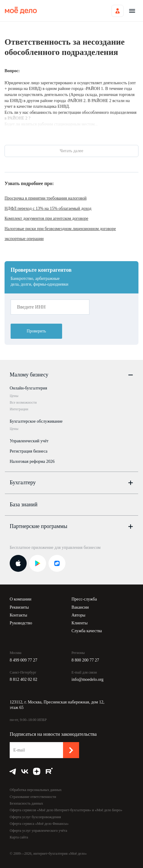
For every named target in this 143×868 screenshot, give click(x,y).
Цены (14, 396)
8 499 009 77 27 (23, 660)
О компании (20, 599)
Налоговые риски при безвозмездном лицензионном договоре (60, 229)
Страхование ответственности (33, 797)
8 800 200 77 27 (85, 660)
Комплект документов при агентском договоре (46, 218)
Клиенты (80, 623)
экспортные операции (24, 239)
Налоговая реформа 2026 (32, 461)
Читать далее (71, 151)
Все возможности (23, 402)
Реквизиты (19, 607)
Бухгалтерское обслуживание (36, 421)
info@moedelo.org (88, 679)
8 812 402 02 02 (23, 679)
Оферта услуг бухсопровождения (35, 817)
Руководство (21, 623)
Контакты (18, 615)
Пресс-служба (84, 599)
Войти (118, 11)
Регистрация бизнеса (29, 451)
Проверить (36, 331)
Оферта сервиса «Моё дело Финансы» (39, 824)
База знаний (24, 504)
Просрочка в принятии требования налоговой (46, 198)
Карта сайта (19, 837)
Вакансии (80, 607)
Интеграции (19, 409)
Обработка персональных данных (36, 790)
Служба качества (87, 631)
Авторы (78, 615)
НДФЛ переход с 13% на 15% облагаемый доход (48, 208)
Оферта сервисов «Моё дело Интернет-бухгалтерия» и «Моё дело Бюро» (66, 810)
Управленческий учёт (29, 441)
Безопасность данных (26, 803)
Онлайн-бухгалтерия (28, 388)
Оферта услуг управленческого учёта (38, 831)
